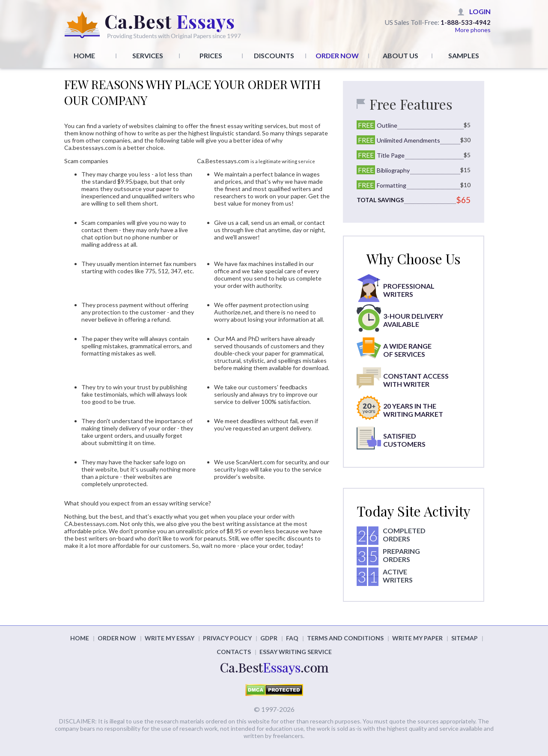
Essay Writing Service (296, 652)
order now (117, 638)
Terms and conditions (345, 638)
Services (148, 55)
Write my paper (417, 638)
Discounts (274, 55)
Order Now (337, 55)
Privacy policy (227, 638)
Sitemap (465, 638)
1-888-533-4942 (466, 22)
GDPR (269, 638)
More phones (473, 30)
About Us (401, 55)
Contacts (234, 652)
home (80, 638)
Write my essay (170, 638)
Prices (211, 55)
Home (84, 55)
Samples (464, 55)
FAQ (292, 638)
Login (480, 11)
